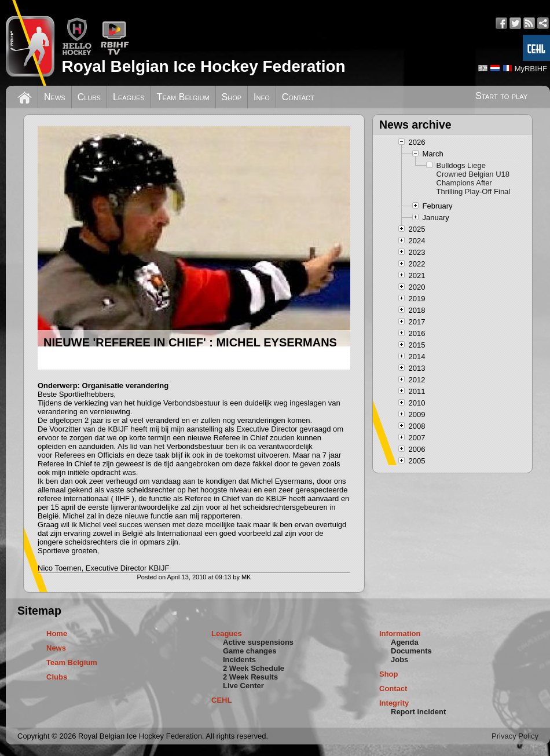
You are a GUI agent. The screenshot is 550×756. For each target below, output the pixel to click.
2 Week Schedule (254, 668)
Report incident (418, 712)
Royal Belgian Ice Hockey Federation (203, 66)
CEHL (221, 700)
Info (262, 97)
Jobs (399, 660)
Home (57, 633)
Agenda (405, 642)
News (55, 97)
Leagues (129, 97)
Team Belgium (183, 97)
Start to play (501, 96)
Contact (298, 97)
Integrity (394, 703)
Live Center (243, 686)
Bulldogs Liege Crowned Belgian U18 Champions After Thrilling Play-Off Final (474, 178)
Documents (411, 651)
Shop (232, 97)
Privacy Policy (515, 736)
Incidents (239, 660)
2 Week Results (250, 677)
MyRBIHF (531, 69)
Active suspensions (258, 642)
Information (400, 633)
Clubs (89, 97)
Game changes (250, 651)
